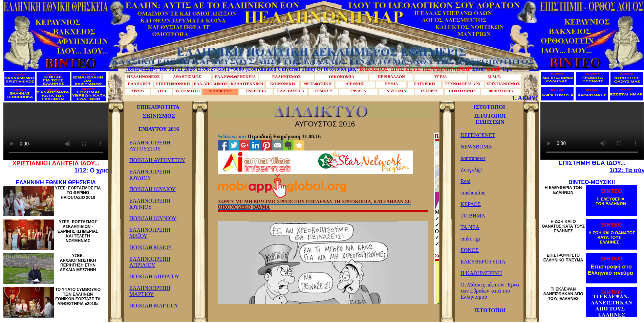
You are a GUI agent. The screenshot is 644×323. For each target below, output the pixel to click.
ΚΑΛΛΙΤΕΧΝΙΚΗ (247, 84)
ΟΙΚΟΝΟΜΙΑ (342, 77)
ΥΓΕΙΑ (441, 77)
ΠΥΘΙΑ (391, 84)
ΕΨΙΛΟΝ (359, 91)
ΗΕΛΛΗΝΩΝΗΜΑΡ (447, 69)
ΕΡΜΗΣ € (324, 91)
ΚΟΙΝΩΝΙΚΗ (283, 84)
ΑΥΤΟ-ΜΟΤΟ (187, 91)
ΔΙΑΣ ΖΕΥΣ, (406, 69)
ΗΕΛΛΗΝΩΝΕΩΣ (143, 77)
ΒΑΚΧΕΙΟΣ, (374, 69)
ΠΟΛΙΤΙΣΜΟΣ (462, 91)
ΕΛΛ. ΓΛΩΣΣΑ (291, 91)
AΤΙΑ (161, 91)
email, (493, 69)
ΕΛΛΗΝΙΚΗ (139, 84)
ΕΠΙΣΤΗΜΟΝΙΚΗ (173, 84)
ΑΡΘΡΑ (137, 91)
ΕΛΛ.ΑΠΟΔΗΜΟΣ (211, 84)
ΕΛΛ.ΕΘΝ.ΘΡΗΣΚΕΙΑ (235, 77)
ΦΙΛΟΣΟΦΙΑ (501, 91)
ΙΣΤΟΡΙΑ (429, 91)
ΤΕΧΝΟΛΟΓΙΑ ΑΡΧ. (463, 84)
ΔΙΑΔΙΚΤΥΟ (220, 91)
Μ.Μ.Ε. (494, 77)
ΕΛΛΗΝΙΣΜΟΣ (286, 77)
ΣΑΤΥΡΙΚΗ (424, 84)
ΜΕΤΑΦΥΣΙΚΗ (318, 84)
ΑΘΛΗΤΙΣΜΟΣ (187, 77)
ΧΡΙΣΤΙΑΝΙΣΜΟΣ (503, 84)
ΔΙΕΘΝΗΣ (355, 84)
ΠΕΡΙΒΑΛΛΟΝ (391, 77)
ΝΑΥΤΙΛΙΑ (396, 91)
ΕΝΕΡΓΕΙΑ (256, 91)
